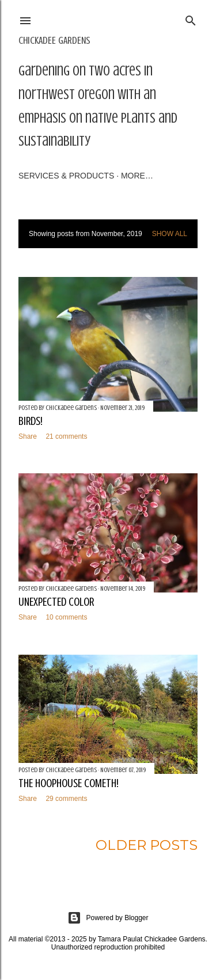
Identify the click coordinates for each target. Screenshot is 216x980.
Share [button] (28, 436)
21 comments (66, 436)
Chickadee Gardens (54, 40)
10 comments (66, 617)
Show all (170, 234)
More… (137, 176)
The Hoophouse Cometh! (69, 783)
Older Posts (147, 845)
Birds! (31, 421)
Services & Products (66, 176)
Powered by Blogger (108, 918)
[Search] (191, 19)
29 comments (66, 799)
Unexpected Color (56, 602)
